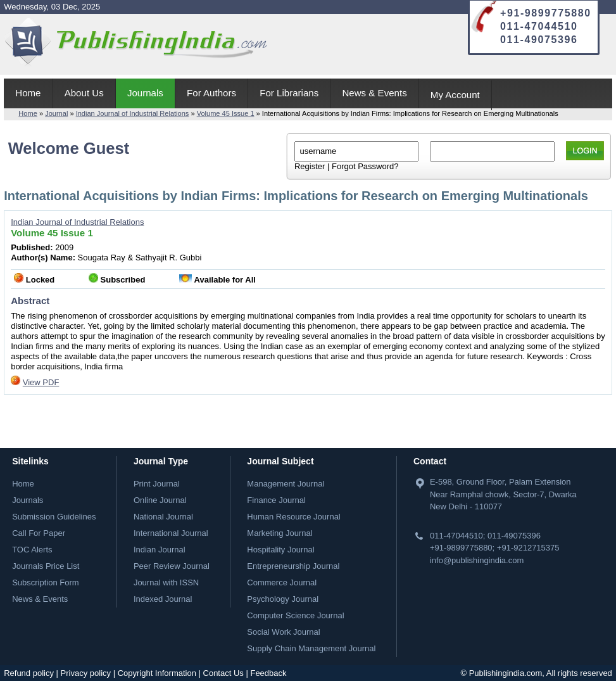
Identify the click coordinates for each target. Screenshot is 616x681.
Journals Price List (46, 566)
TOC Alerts (32, 550)
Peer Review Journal (172, 566)
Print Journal (157, 484)
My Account (455, 95)
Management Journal (286, 484)
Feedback (268, 673)
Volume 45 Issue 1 (226, 113)
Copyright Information (157, 673)
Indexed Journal (163, 599)
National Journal (163, 517)
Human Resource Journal (293, 517)
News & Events (374, 93)
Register (310, 166)
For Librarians (289, 93)
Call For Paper (39, 533)
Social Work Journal (283, 632)
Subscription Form (45, 582)
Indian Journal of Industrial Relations (133, 113)
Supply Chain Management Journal (311, 648)
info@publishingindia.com (477, 560)
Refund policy (29, 673)
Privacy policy (86, 673)
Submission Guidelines (54, 517)
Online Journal (160, 500)
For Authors (211, 93)
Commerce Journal (282, 582)
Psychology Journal (283, 599)
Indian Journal (160, 550)
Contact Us (223, 673)
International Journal (171, 533)
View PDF (41, 382)
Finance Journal (276, 500)
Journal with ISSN (166, 582)
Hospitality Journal (280, 550)
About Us (84, 93)
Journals (145, 93)
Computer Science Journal (295, 615)
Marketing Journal (280, 533)
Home (28, 93)
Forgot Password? (365, 166)
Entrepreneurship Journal (293, 566)
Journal (56, 113)
